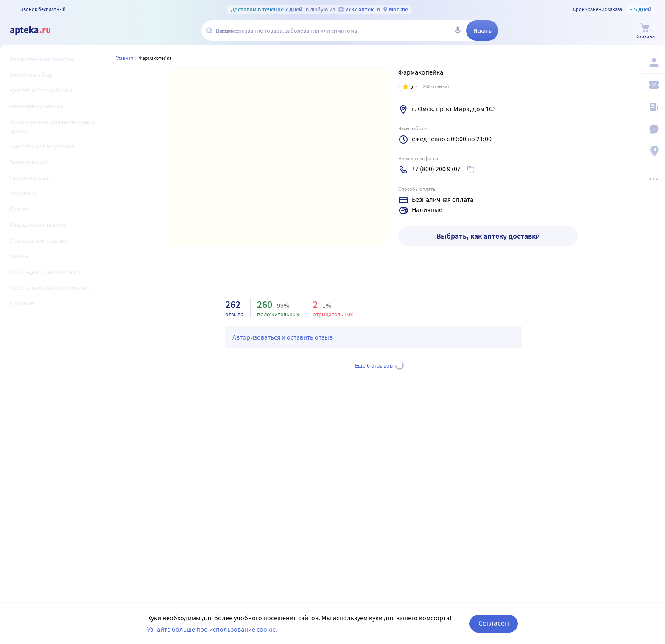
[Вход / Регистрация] (653, 62)
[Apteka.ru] (37, 31)
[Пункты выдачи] (653, 151)
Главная (124, 58)
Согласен (494, 630)
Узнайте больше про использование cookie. (212, 636)
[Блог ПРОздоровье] (653, 107)
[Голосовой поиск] (458, 31)
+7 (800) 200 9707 (436, 169)
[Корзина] (645, 31)
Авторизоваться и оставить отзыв (282, 337)
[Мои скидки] (653, 85)
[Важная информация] (653, 129)
